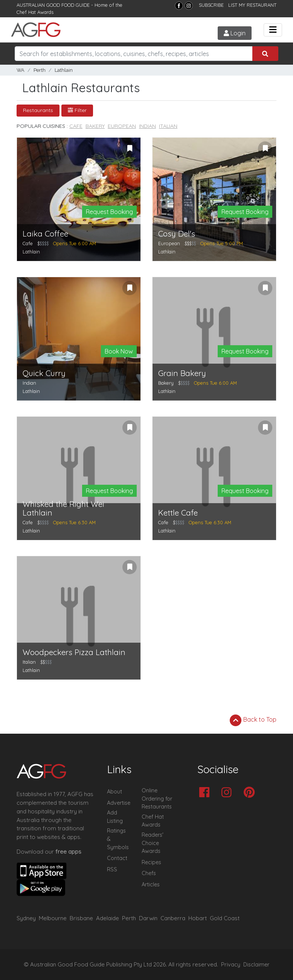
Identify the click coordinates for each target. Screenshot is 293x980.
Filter (77, 110)
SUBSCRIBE (211, 5)
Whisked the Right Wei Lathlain (63, 508)
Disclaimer (256, 965)
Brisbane (81, 918)
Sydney (26, 918)
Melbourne (53, 918)
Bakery (95, 126)
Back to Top (253, 720)
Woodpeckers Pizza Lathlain (74, 652)
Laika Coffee (45, 234)
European (122, 126)
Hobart (198, 918)
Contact (117, 858)
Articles (151, 884)
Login (235, 33)
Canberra (173, 918)
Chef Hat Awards (35, 12)
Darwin (148, 918)
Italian (168, 126)
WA (21, 70)
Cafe (76, 126)
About (114, 792)
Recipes (151, 862)
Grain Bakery (182, 373)
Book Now (119, 351)
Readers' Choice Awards (153, 843)
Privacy (231, 965)
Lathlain (64, 70)
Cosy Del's (177, 234)
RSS (112, 869)
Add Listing (115, 817)
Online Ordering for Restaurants (157, 799)
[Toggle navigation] (273, 30)
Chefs (149, 873)
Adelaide (108, 918)
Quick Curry (44, 373)
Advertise (119, 803)
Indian (147, 126)
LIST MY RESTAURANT (252, 5)
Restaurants (38, 110)
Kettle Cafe (178, 513)
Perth (40, 70)
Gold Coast (225, 918)
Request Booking (109, 212)
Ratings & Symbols (118, 839)
